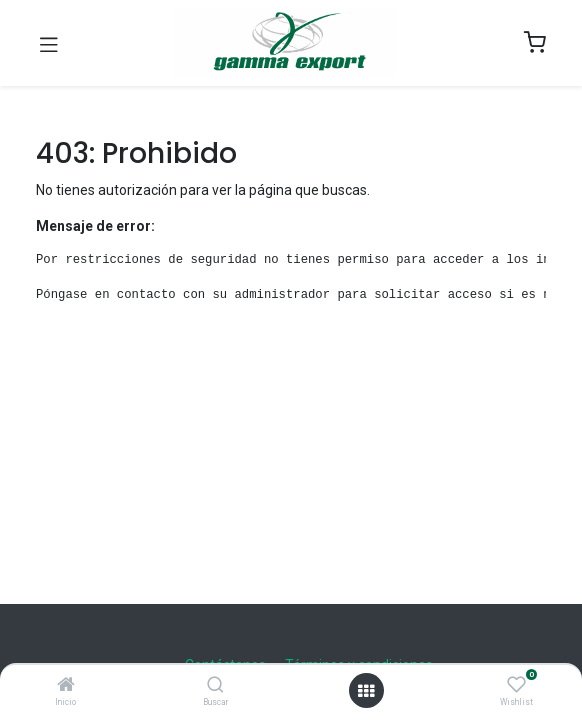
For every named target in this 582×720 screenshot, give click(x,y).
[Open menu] (366, 691)
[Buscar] (215, 686)
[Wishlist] (516, 685)
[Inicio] (66, 686)
